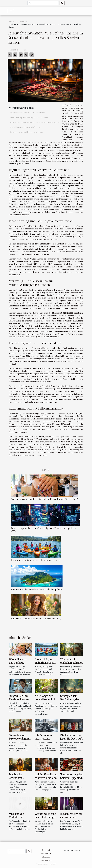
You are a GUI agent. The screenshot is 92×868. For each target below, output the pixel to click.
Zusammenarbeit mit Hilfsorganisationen (27, 132)
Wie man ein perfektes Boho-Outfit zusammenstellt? (36, 619)
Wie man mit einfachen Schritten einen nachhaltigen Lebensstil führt (72, 664)
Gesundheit (22, 22)
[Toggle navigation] (11, 11)
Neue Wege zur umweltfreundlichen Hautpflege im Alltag (46, 701)
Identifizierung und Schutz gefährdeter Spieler (29, 117)
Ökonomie (46, 857)
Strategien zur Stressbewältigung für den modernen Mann (20, 740)
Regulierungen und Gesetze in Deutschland (28, 113)
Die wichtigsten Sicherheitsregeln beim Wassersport (36, 560)
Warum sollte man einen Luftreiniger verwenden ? (45, 817)
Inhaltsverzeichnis (23, 108)
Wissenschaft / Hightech (46, 864)
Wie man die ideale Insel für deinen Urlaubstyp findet (37, 589)
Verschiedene (46, 860)
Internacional (46, 853)
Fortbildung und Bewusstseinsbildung (25, 127)
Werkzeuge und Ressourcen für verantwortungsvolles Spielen (35, 122)
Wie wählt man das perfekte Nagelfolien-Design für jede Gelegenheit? (44, 499)
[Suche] (43, 3)
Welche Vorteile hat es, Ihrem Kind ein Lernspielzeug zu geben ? (46, 780)
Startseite (11, 22)
